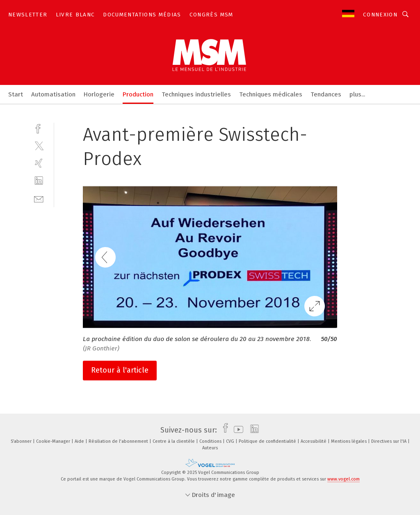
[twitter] (39, 145)
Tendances (326, 94)
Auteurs (210, 448)
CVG (231, 441)
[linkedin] (39, 181)
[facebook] (39, 128)
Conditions (211, 441)
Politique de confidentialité (268, 441)
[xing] (39, 163)
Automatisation (53, 94)
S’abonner (22, 441)
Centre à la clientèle (174, 441)
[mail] (39, 198)
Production (138, 94)
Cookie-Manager (54, 441)
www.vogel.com (344, 479)
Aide (80, 441)
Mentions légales (349, 441)
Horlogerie (99, 94)
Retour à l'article (120, 370)
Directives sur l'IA (389, 441)
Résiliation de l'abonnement (119, 441)
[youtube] (236, 430)
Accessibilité (314, 441)
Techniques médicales (271, 94)
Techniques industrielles (196, 94)
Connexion (380, 15)
